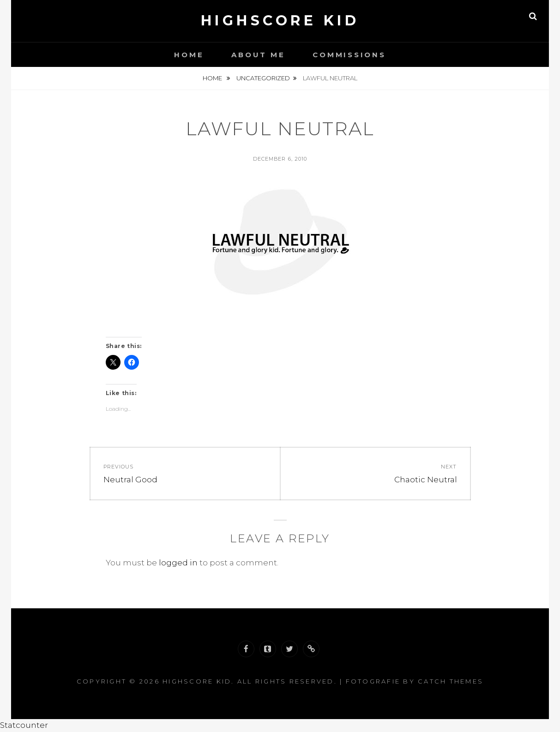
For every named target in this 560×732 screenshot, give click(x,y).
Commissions (349, 55)
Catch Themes (451, 681)
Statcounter (24, 725)
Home (189, 55)
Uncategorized (263, 78)
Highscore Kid (280, 21)
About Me (258, 55)
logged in (178, 563)
